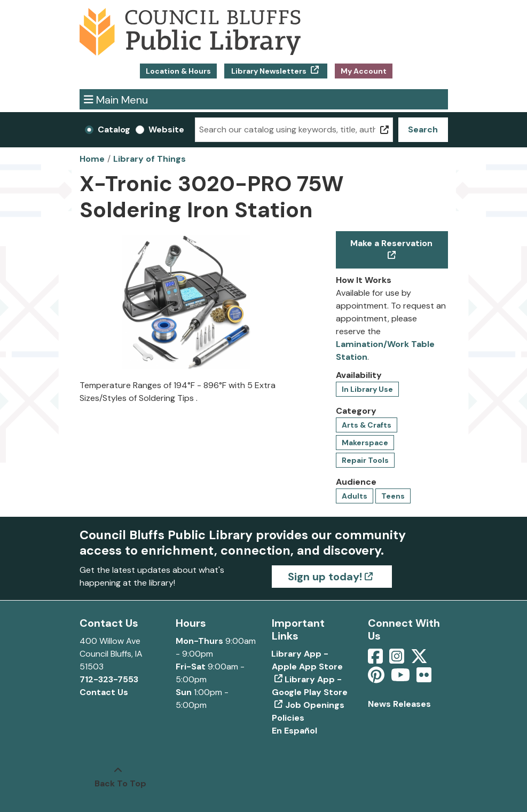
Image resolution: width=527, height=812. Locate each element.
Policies (288, 718)
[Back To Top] (118, 777)
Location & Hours (178, 71)
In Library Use (367, 389)
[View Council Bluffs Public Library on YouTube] (402, 678)
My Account (364, 71)
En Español (294, 731)
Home (92, 159)
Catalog (114, 129)
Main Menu (116, 99)
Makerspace (365, 443)
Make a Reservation (391, 243)
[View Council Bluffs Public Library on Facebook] (376, 660)
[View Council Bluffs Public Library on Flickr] (424, 678)
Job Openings (315, 705)
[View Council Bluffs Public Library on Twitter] (420, 660)
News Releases (399, 704)
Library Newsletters (269, 71)
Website (166, 129)
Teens (393, 496)
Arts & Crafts (367, 425)
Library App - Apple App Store (307, 660)
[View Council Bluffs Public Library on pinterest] (377, 678)
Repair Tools (365, 460)
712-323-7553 (109, 679)
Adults (355, 496)
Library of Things (150, 159)
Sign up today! (325, 577)
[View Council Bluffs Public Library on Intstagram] (398, 660)
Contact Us (104, 692)
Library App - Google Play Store (310, 686)
